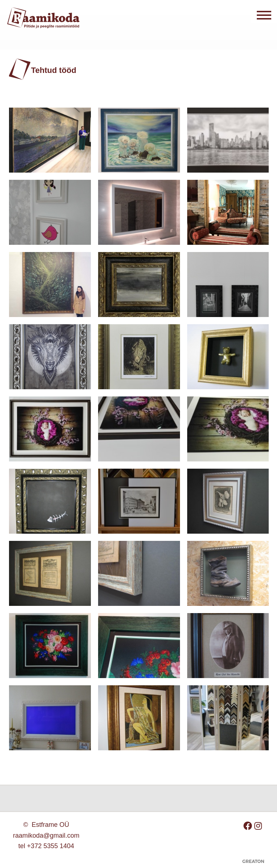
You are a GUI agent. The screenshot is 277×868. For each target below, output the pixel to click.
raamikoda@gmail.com (46, 836)
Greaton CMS (253, 864)
